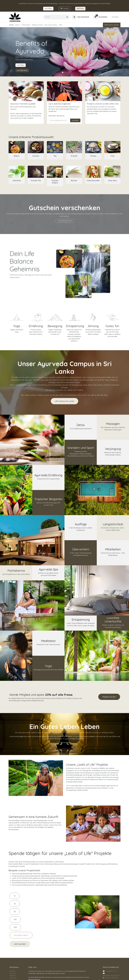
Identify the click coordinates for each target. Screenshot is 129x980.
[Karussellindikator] (63, 72)
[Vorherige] (6, 52)
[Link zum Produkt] (17, 147)
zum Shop (21, 65)
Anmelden (115, 17)
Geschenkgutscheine (65, 221)
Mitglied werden (109, 697)
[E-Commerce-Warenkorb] (80, 17)
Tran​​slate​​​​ (64, 8)
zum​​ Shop (48, 8)
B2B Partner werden (112, 25)
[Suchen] (67, 17)
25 (15, 904)
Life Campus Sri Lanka (64, 401)
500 (15, 927)
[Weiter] (123, 52)
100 (15, 919)
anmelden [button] (75, 120)
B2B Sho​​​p (80, 8)
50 (15, 912)
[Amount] (21, 935)
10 (15, 896)
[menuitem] (11, 25)
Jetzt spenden (20, 944)
